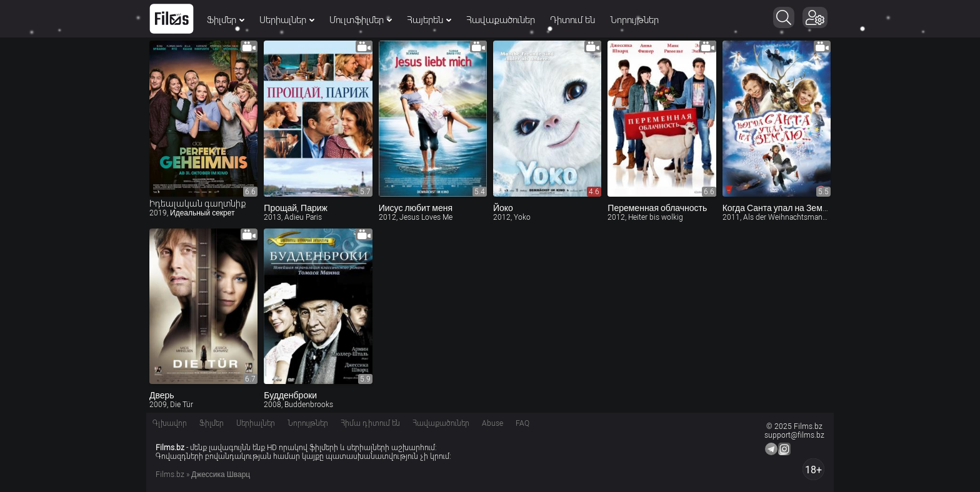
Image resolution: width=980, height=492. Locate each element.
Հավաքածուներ (501, 20)
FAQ (522, 423)
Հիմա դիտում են (370, 423)
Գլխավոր (170, 423)
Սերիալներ (287, 20)
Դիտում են (572, 20)
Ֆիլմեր (226, 20)
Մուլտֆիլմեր (361, 20)
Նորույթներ (634, 20)
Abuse (492, 423)
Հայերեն (429, 20)
